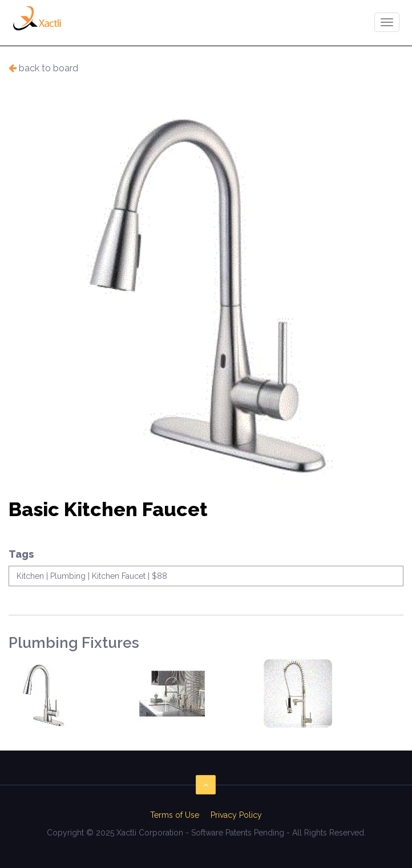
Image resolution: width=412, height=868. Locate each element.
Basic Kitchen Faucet (108, 510)
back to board (43, 68)
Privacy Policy (236, 815)
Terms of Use (175, 815)
